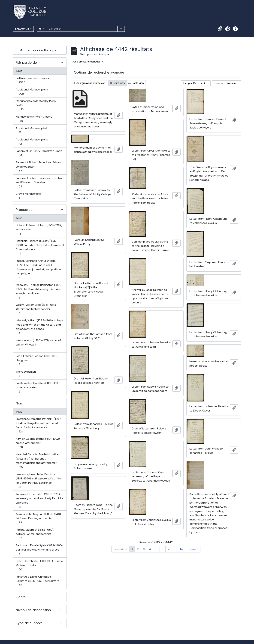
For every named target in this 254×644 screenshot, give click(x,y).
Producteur (25, 210)
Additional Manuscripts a (32, 92)
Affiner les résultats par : (40, 50)
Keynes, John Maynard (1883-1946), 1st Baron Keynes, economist (38, 518)
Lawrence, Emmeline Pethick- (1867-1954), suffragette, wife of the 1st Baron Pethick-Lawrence (39, 425)
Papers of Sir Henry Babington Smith (39, 153)
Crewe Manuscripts (28, 196)
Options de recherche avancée (99, 72)
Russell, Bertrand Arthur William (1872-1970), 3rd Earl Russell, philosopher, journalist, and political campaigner (38, 269)
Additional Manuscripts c (32, 142)
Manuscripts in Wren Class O (34, 119)
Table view (136, 83)
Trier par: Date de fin (195, 83)
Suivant (194, 549)
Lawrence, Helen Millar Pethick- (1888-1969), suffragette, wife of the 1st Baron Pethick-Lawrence (39, 481)
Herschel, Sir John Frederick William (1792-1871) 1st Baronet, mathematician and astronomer (38, 461)
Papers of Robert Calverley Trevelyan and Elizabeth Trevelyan (40, 182)
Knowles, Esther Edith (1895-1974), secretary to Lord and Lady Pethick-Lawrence (39, 500)
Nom (19, 403)
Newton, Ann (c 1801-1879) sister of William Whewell (38, 345)
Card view (118, 83)
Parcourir (22, 29)
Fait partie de (26, 62)
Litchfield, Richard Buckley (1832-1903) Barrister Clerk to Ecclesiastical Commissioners (40, 247)
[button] (220, 29)
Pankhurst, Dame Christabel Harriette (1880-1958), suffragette (37, 581)
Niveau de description (33, 610)
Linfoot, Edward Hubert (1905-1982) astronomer (39, 229)
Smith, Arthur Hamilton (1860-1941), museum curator (38, 387)
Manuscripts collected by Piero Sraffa (36, 105)
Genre (21, 597)
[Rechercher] (82, 29)
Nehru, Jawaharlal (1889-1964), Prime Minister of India (39, 565)
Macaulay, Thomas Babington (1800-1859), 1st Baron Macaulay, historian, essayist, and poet (39, 291)
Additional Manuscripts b (32, 130)
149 (182, 549)
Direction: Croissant (226, 83)
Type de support (29, 623)
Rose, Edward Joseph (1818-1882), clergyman (37, 360)
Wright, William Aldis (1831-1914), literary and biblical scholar (36, 309)
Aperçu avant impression (89, 83)
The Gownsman (26, 374)
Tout (19, 71)
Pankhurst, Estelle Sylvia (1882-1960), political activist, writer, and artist (39, 550)
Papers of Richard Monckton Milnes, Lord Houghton (39, 167)
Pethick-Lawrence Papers (32, 80)
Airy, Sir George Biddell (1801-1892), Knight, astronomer (38, 443)
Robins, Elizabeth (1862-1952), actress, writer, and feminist (35, 534)
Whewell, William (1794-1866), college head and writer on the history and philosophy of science (39, 327)
